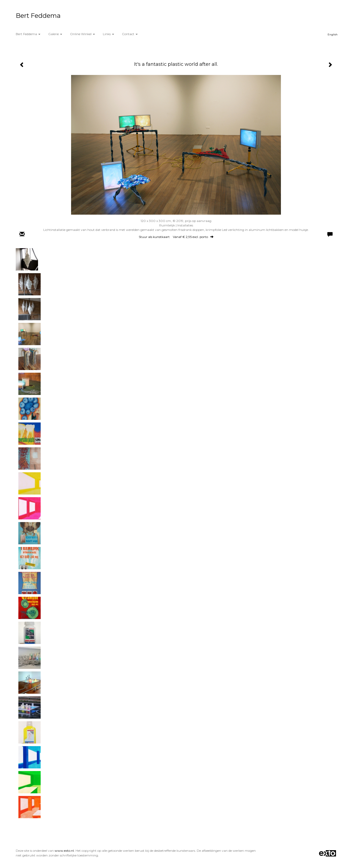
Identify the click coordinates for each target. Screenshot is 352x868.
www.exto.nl (64, 851)
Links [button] (108, 34)
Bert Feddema (38, 16)
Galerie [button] (55, 34)
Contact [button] (130, 34)
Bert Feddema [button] (28, 34)
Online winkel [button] (82, 34)
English (333, 34)
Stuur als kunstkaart (176, 237)
